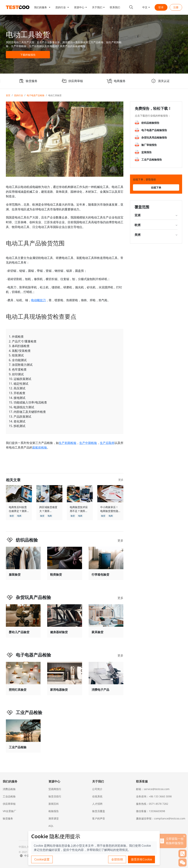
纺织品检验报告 (150, 123)
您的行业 (19, 95)
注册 (176, 7)
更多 (121, 480)
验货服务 (8, 818)
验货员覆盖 (99, 811)
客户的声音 (99, 818)
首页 (8, 95)
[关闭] (184, 836)
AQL (51, 826)
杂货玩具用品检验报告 (154, 137)
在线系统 (97, 796)
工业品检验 (9, 796)
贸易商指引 (55, 789)
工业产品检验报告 (152, 160)
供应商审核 (9, 804)
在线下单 (156, 187)
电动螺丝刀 (38, 300)
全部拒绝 (117, 859)
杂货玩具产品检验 (33, 597)
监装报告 (147, 152)
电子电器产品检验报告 (154, 130)
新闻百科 (54, 804)
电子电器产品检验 (36, 95)
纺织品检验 (27, 540)
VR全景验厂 (9, 811)
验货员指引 (55, 796)
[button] (42, 7)
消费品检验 (9, 789)
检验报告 (54, 811)
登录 (161, 7)
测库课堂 (54, 818)
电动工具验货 (55, 95)
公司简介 (97, 789)
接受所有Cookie (141, 859)
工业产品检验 (29, 712)
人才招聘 (97, 804)
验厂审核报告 (149, 145)
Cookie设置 (42, 859)
